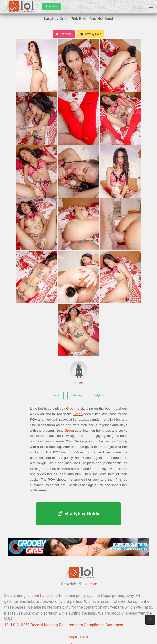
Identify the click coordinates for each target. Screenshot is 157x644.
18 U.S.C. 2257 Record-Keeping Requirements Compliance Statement (64, 625)
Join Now (51, 6)
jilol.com (90, 584)
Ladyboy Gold (90, 34)
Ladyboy (98, 395)
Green (79, 373)
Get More (64, 34)
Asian (57, 395)
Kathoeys (77, 395)
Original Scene (78, 637)
